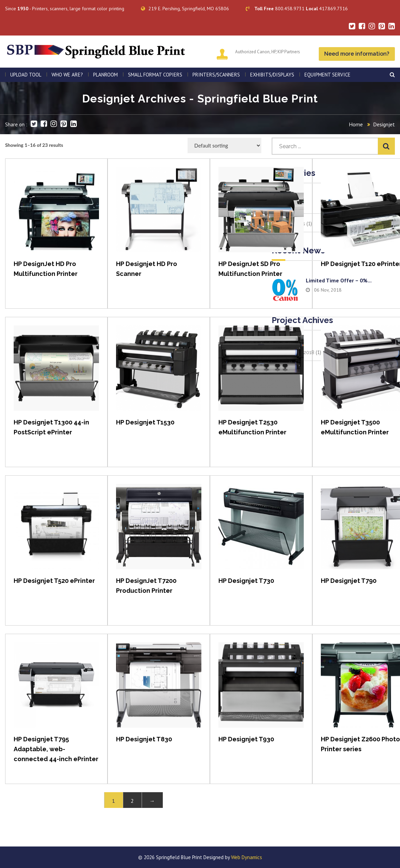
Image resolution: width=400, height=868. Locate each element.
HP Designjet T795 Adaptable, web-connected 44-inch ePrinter (56, 749)
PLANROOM (105, 75)
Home (356, 124)
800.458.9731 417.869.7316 (297, 9)
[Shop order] (224, 145)
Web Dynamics (247, 857)
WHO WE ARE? (67, 75)
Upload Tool (26, 75)
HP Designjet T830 (144, 739)
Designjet (384, 124)
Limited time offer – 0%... (339, 280)
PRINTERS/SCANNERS (216, 75)
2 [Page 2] (132, 801)
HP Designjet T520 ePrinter (54, 581)
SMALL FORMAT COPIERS (155, 75)
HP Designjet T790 (349, 581)
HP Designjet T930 (246, 739)
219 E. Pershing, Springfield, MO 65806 (185, 9)
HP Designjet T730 (246, 581)
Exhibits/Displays (272, 75)
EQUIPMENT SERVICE (327, 75)
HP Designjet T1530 (145, 422)
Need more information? (357, 54)
